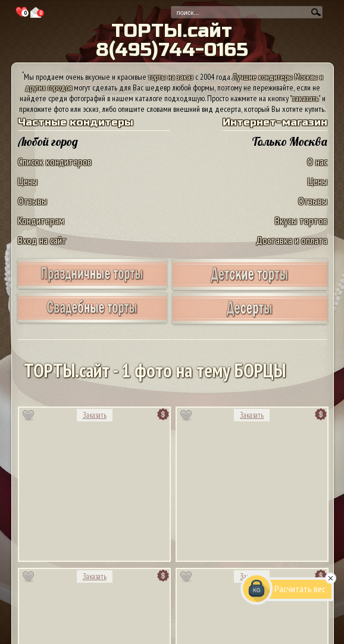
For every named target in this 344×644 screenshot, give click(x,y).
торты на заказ (171, 77)
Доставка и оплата (292, 240)
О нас (317, 162)
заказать (305, 98)
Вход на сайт (42, 240)
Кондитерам (41, 221)
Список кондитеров (55, 162)
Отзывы (32, 201)
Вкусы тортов (301, 221)
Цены (28, 181)
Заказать (95, 415)
